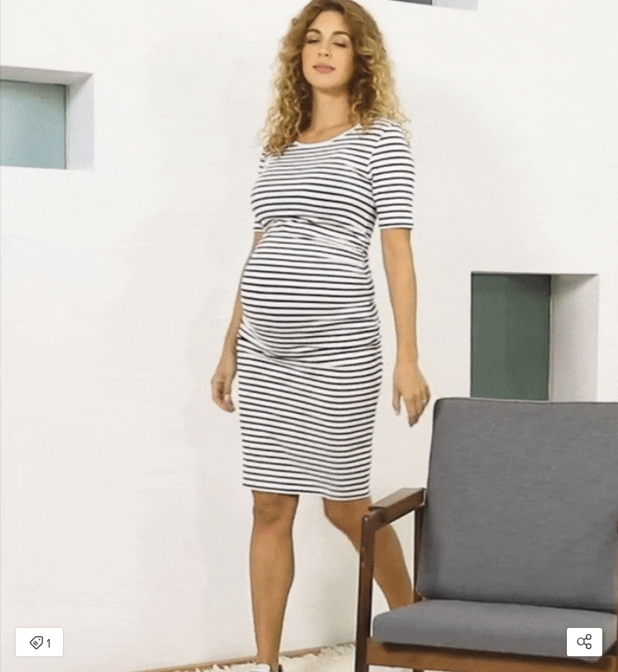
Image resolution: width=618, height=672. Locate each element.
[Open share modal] (585, 642)
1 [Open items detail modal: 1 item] (40, 644)
